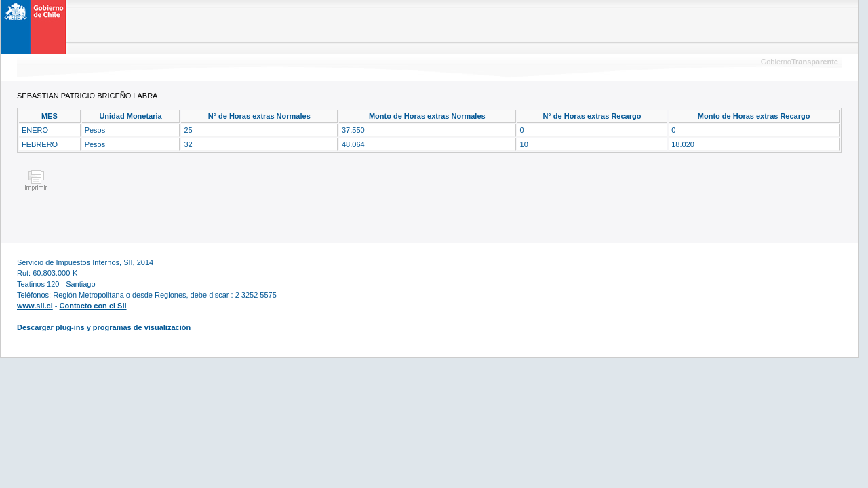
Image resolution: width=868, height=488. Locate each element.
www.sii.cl (35, 306)
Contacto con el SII (93, 306)
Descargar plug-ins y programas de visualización (104, 327)
